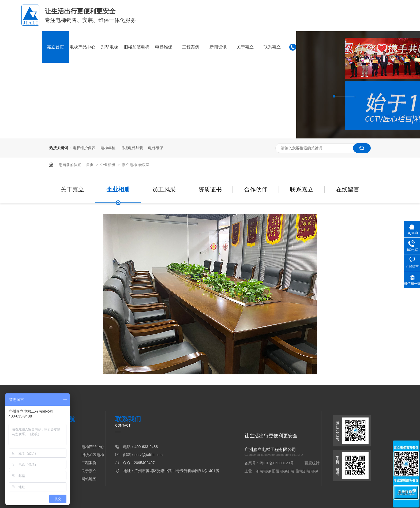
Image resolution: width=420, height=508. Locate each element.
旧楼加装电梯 (137, 47)
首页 (90, 165)
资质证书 (210, 189)
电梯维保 (164, 47)
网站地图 (89, 479)
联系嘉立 (272, 47)
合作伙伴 (256, 189)
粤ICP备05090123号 (277, 463)
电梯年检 (108, 148)
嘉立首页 (55, 47)
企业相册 (108, 165)
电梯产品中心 (82, 47)
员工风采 (164, 189)
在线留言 (348, 189)
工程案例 (191, 47)
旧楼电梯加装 (132, 148)
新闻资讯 (218, 47)
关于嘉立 (245, 47)
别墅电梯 (110, 47)
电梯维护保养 (84, 148)
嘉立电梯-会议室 (136, 165)
